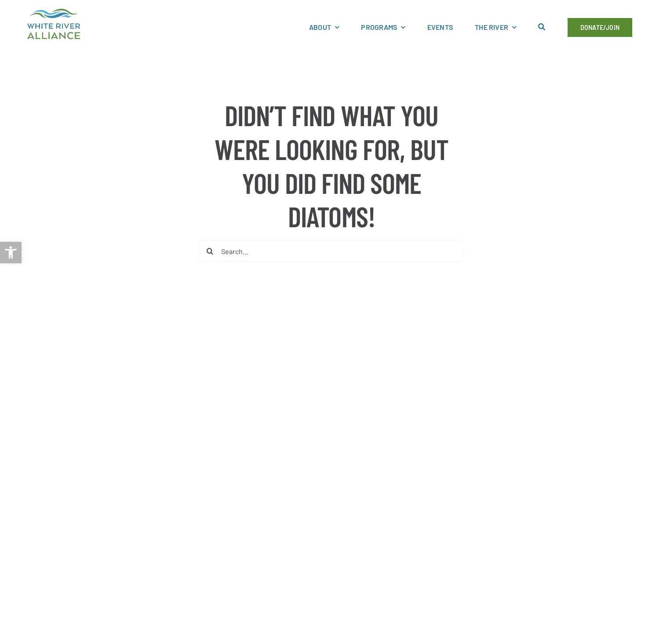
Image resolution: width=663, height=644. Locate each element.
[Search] (210, 251)
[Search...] (331, 251)
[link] (11, 253)
